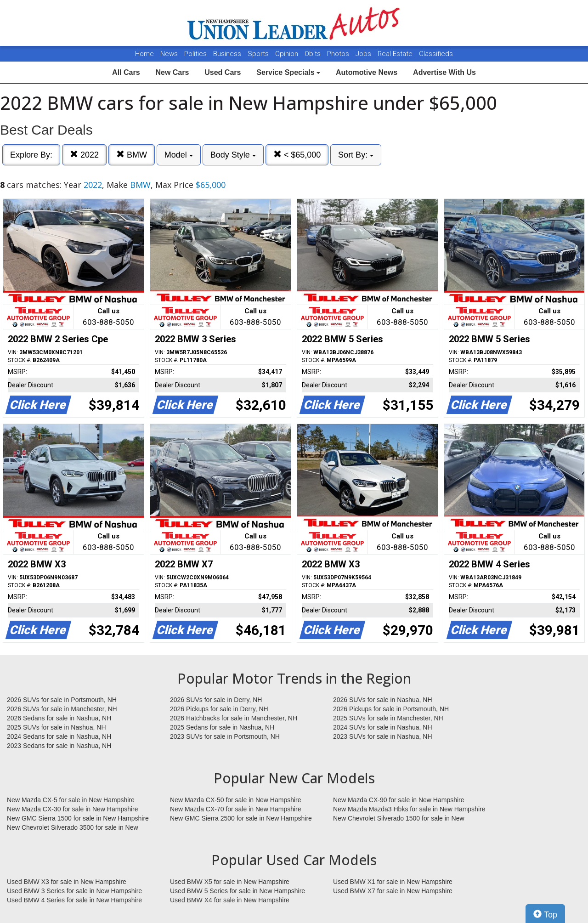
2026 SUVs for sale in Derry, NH (216, 700)
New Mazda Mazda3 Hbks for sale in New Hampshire (409, 809)
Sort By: (356, 155)
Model (179, 155)
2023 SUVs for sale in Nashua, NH (383, 736)
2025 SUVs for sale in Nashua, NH (57, 727)
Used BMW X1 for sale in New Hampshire (393, 882)
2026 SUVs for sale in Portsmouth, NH (62, 700)
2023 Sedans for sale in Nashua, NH (59, 746)
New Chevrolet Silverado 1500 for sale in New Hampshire (399, 819)
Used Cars (223, 72)
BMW (132, 155)
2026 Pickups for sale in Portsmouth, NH (391, 709)
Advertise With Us (444, 72)
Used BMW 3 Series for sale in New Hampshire (74, 891)
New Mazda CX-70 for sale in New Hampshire (236, 809)
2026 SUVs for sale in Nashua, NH (383, 700)
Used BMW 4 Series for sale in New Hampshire (74, 900)
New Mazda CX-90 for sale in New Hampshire (399, 800)
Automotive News (367, 72)
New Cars (172, 72)
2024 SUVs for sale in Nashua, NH (383, 727)
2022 (84, 155)
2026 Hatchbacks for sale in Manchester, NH (234, 718)
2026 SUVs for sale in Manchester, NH (62, 709)
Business (228, 54)
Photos (339, 54)
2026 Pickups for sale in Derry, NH (219, 709)
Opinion (288, 54)
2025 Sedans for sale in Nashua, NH (222, 727)
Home (144, 54)
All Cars (126, 72)
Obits (314, 54)
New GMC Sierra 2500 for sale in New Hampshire (241, 818)
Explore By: (31, 155)
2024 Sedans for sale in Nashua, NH (59, 736)
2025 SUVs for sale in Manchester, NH (388, 718)
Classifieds (436, 54)
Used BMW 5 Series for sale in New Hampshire (237, 891)
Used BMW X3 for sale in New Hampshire (67, 882)
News (169, 54)
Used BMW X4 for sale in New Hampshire (230, 900)
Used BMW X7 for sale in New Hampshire (393, 891)
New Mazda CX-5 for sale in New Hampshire (71, 800)
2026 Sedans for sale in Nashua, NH (59, 718)
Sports (259, 54)
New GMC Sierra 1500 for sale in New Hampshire (78, 818)
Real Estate (396, 54)
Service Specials (288, 72)
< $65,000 (297, 155)
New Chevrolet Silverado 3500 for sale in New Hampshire (73, 828)
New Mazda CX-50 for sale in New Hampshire (236, 800)
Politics (195, 54)
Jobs (364, 54)
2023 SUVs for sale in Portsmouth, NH (225, 736)
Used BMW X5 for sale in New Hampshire (230, 882)
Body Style (233, 155)
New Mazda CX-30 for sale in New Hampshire (73, 809)
